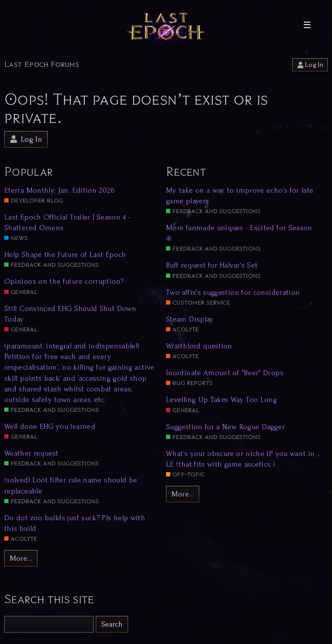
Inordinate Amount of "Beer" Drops (225, 373)
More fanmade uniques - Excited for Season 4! (239, 233)
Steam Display (190, 319)
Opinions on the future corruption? (64, 281)
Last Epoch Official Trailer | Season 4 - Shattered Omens (67, 222)
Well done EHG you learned (50, 426)
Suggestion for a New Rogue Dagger (225, 427)
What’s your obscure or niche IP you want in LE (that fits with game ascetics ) (240, 459)
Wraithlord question (199, 346)
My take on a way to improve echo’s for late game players (240, 196)
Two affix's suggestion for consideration (233, 292)
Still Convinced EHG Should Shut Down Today (70, 314)
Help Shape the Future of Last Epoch (65, 255)
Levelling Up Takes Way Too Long (222, 400)
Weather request (31, 453)
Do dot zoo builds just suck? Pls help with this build (75, 523)
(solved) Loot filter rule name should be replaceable (71, 485)
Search (112, 624)
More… (21, 558)
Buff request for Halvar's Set (212, 265)
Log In (310, 65)
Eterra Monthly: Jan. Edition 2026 (59, 190)
